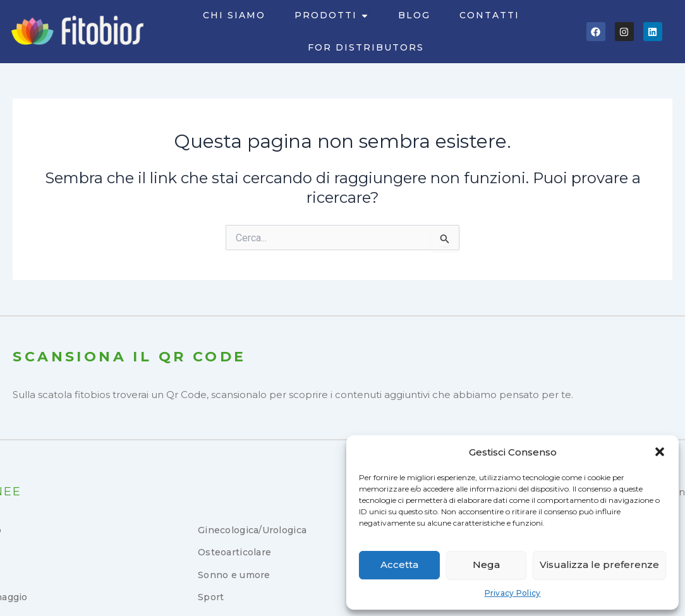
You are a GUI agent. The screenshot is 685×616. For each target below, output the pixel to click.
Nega (486, 565)
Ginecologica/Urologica (252, 530)
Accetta (399, 565)
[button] (660, 452)
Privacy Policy (513, 593)
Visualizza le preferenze (599, 565)
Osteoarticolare (234, 552)
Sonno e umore (234, 575)
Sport (211, 597)
